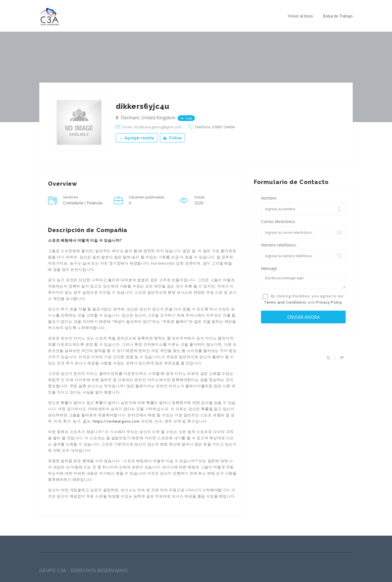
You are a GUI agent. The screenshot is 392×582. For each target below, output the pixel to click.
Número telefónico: (279, 245)
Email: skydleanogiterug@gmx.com (152, 127)
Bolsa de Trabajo (338, 16)
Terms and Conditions (285, 302)
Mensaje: (269, 268)
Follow (172, 138)
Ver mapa (186, 118)
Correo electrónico (278, 221)
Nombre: (269, 198)
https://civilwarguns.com (116, 421)
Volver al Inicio (300, 16)
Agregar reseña (137, 138)
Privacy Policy (329, 302)
